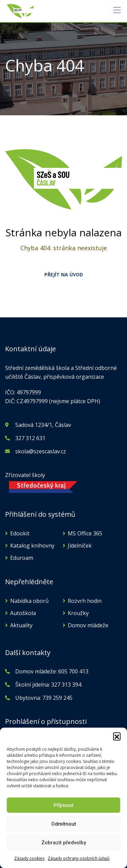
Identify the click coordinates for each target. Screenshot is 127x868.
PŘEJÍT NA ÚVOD (64, 274)
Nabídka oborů (29, 601)
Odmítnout (64, 824)
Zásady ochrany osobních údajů (79, 858)
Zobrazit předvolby (64, 843)
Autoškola (23, 613)
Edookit (20, 533)
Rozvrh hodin (85, 601)
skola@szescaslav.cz (41, 451)
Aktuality (21, 625)
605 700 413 (73, 671)
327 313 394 (66, 685)
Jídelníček (80, 546)
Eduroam (22, 558)
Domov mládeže (88, 625)
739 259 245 (57, 698)
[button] (117, 736)
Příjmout (63, 805)
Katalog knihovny (32, 546)
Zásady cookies (29, 858)
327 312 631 (30, 438)
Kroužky (78, 613)
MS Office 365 (85, 533)
